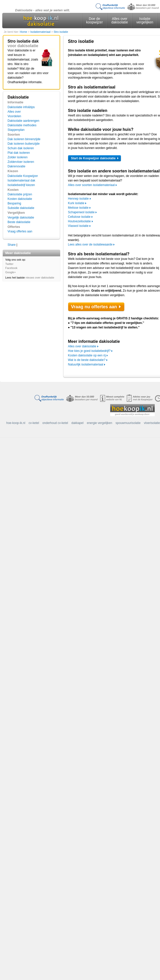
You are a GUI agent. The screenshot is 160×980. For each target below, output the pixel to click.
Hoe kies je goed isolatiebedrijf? (89, 351)
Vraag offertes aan (20, 231)
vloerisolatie (152, 423)
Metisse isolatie (78, 208)
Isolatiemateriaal (41, 32)
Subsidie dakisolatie (21, 208)
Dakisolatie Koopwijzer (23, 176)
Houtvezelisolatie (79, 221)
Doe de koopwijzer (94, 20)
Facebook (11, 268)
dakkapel (77, 423)
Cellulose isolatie (79, 217)
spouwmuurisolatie (128, 423)
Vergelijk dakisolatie (21, 218)
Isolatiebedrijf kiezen (21, 185)
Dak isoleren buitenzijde (24, 144)
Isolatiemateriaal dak (21, 180)
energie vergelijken (99, 423)
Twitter (9, 264)
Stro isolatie (61, 32)
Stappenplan (16, 130)
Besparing (14, 203)
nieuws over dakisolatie (40, 278)
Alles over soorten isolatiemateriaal (91, 185)
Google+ (11, 272)
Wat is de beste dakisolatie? (87, 360)
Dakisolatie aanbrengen (23, 121)
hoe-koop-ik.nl (16, 423)
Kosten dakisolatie (20, 199)
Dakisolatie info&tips (21, 107)
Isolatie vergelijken (145, 20)
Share (12, 245)
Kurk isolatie (76, 203)
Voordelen (14, 116)
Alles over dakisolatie (119, 20)
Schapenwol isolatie (81, 212)
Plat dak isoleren (19, 153)
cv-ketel (34, 423)
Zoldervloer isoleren (21, 162)
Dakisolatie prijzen (20, 194)
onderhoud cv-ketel (55, 423)
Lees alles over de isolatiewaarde (90, 244)
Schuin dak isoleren (21, 148)
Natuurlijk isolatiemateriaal (86, 364)
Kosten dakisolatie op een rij (87, 355)
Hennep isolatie (78, 199)
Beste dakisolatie (19, 222)
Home (24, 32)
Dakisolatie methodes (22, 125)
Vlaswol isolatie (78, 226)
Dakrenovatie (16, 166)
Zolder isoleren (17, 157)
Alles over (14, 112)
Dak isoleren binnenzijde (24, 139)
